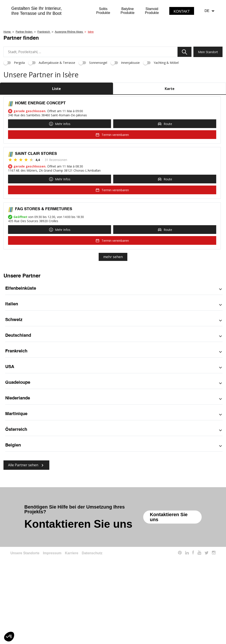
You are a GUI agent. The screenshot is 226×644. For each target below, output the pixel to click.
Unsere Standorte (25, 613)
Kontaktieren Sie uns (169, 577)
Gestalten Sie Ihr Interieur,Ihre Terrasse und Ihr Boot (37, 11)
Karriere (72, 613)
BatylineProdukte (128, 11)
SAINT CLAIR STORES (36, 214)
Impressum (52, 613)
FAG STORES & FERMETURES (44, 269)
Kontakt (182, 11)
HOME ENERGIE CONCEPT (40, 164)
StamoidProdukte (152, 11)
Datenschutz (92, 613)
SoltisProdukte (103, 11)
